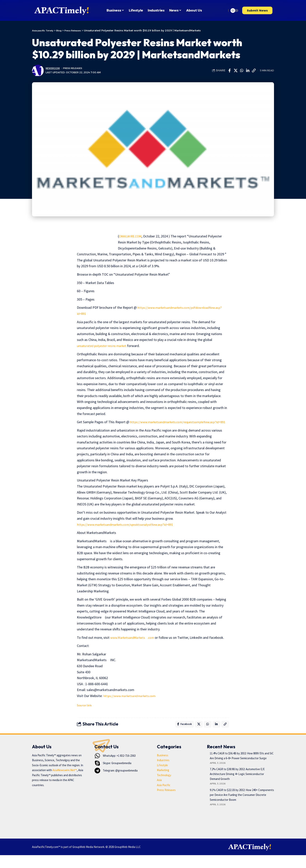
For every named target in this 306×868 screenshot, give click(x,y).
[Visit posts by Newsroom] (38, 71)
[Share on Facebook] (229, 71)
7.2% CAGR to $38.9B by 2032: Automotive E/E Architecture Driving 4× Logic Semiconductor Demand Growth (237, 787)
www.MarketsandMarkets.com (134, 643)
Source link (85, 717)
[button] (223, 11)
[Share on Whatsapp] (242, 71)
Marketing (163, 783)
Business (163, 768)
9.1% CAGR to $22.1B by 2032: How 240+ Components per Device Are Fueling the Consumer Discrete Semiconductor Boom (242, 808)
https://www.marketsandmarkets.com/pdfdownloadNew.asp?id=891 (127, 314)
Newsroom (54, 68)
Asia (159, 793)
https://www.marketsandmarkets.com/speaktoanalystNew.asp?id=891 (129, 530)
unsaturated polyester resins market (104, 346)
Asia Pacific (164, 798)
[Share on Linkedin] (248, 71)
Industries (163, 773)
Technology (164, 788)
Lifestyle (162, 778)
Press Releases (76, 68)
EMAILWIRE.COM (131, 236)
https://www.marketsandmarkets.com (131, 708)
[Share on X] (236, 71)
